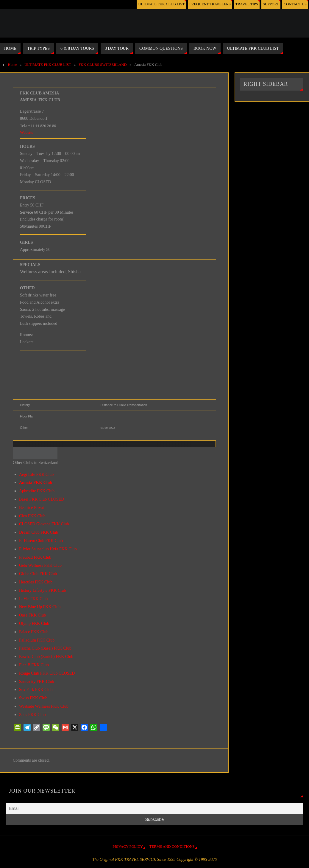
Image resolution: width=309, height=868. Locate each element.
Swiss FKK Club (33, 698)
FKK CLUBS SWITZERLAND (103, 65)
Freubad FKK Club (35, 557)
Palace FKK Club (34, 632)
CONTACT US (295, 4)
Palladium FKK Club (37, 640)
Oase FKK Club (32, 615)
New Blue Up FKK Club (40, 607)
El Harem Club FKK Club (41, 541)
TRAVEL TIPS (246, 4)
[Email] (154, 808)
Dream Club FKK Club (39, 532)
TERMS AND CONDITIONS (172, 847)
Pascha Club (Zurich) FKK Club (46, 657)
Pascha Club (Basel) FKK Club (45, 648)
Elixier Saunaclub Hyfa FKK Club (48, 549)
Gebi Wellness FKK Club (40, 565)
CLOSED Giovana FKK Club (44, 524)
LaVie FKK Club (33, 599)
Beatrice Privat (32, 508)
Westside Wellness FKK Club (44, 706)
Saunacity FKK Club (36, 682)
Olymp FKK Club (34, 624)
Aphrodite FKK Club (37, 491)
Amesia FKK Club (36, 483)
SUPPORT (271, 4)
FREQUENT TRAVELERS (210, 4)
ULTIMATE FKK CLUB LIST (161, 4)
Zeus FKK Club (32, 715)
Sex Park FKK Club (36, 690)
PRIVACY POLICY (128, 847)
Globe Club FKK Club (38, 574)
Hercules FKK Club (36, 582)
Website (27, 132)
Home (12, 65)
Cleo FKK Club (32, 516)
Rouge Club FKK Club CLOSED (47, 673)
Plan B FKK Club (34, 665)
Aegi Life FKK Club (36, 475)
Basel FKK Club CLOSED (42, 499)
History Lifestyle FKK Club (43, 590)
